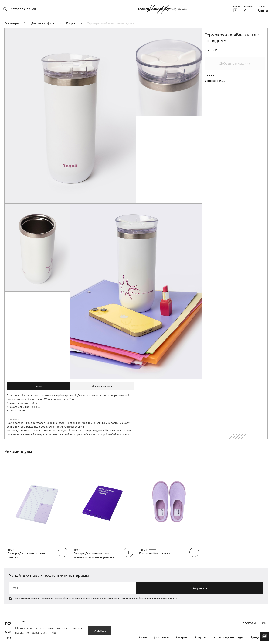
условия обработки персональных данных (76, 598)
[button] (19, 9)
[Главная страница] (162, 9)
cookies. (52, 633)
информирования (145, 598)
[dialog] (264, 636)
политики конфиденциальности (117, 598)
